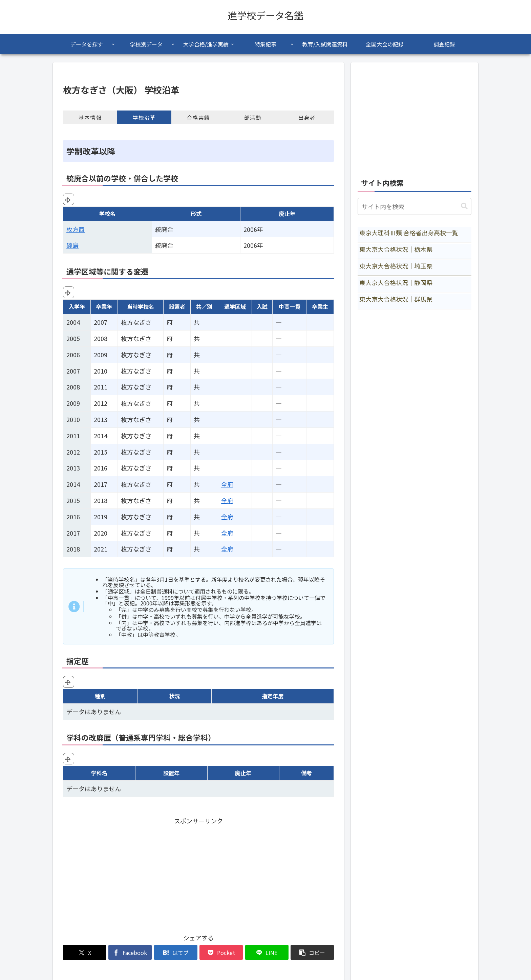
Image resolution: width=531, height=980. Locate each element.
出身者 (307, 117)
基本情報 (90, 117)
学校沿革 (144, 117)
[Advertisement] (198, 874)
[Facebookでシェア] (130, 952)
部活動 (253, 117)
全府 (227, 484)
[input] (415, 206)
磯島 (72, 245)
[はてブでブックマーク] (176, 952)
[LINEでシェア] (267, 952)
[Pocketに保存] (221, 952)
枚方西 (76, 229)
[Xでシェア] (85, 952)
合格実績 (198, 117)
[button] (312, 952)
